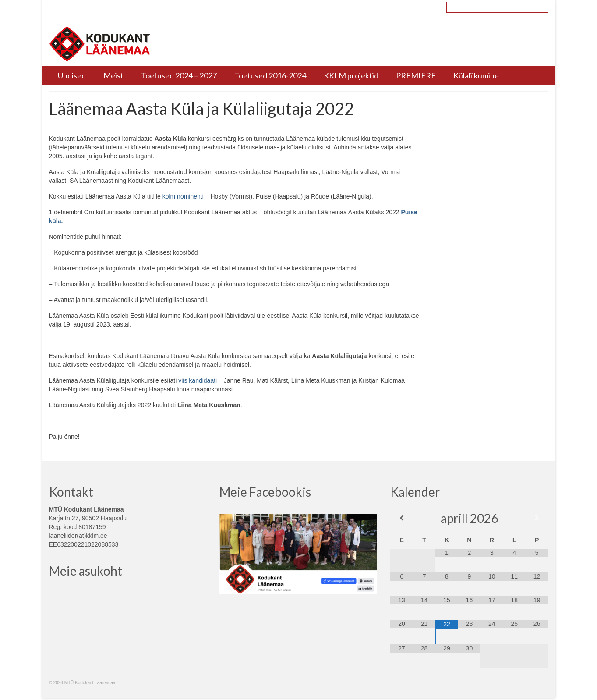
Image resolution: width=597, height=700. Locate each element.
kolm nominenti (183, 196)
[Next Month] (537, 518)
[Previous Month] (401, 518)
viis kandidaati (198, 380)
